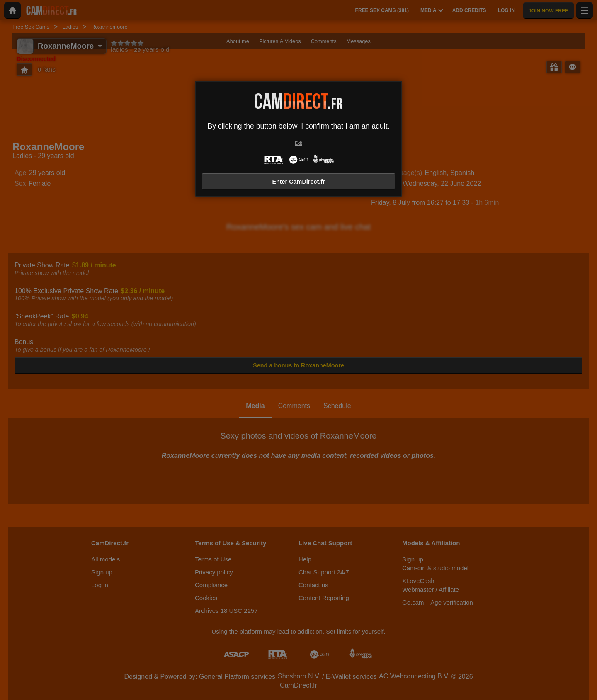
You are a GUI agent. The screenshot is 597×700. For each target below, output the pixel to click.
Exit (298, 143)
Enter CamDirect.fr (298, 182)
